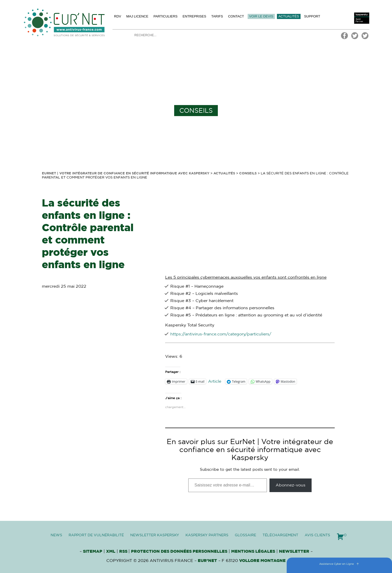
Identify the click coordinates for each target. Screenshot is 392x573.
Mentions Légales (253, 551)
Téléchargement (280, 535)
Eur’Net (207, 561)
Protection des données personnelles (179, 551)
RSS (124, 551)
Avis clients (317, 535)
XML (111, 551)
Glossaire (245, 535)
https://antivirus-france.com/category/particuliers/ (221, 334)
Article (215, 381)
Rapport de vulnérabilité (96, 535)
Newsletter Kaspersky (155, 535)
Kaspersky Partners (207, 535)
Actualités (289, 16)
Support (312, 16)
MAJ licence (137, 16)
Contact (236, 16)
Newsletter (294, 551)
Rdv (118, 16)
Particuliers (165, 16)
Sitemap (93, 551)
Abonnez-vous (291, 485)
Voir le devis (261, 16)
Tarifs (217, 16)
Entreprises (194, 16)
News (56, 535)
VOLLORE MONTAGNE (262, 561)
